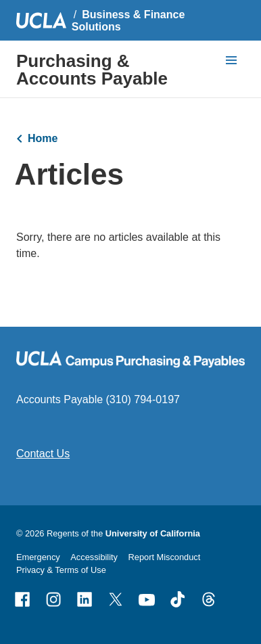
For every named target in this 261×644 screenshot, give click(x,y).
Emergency (38, 557)
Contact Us (43, 454)
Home (43, 138)
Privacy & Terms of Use (61, 570)
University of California (153, 533)
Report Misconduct (165, 557)
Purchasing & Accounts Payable (92, 70)
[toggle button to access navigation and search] (231, 60)
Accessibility (94, 557)
